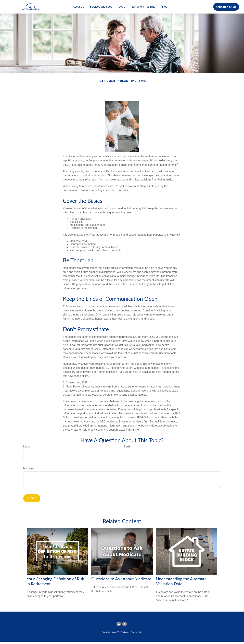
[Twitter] (125, 626)
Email (127, 448)
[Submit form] (32, 500)
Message (29, 470)
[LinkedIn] (119, 626)
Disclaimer (125, 634)
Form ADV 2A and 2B (110, 634)
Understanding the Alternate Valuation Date (181, 583)
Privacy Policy (137, 634)
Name (27, 448)
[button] (78, 8)
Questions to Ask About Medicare (121, 580)
